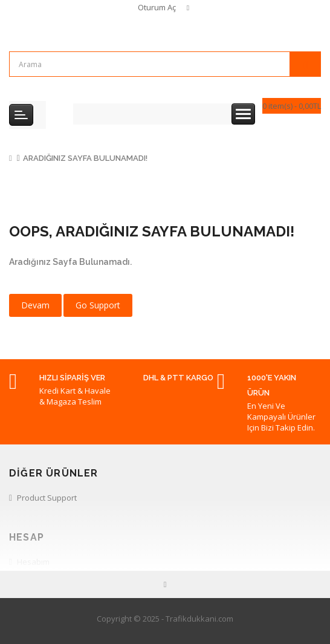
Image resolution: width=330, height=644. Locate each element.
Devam (35, 305)
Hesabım (33, 562)
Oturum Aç (157, 7)
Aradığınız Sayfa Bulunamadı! (85, 158)
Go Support (98, 305)
